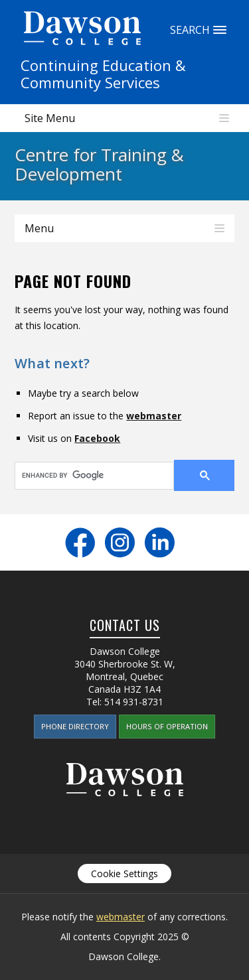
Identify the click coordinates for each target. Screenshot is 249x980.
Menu (39, 228)
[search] (86, 476)
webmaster (154, 416)
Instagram (120, 542)
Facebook (97, 438)
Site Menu (50, 118)
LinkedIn (160, 542)
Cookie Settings (124, 874)
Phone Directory (75, 726)
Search (220, 30)
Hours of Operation (167, 726)
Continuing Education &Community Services (103, 74)
